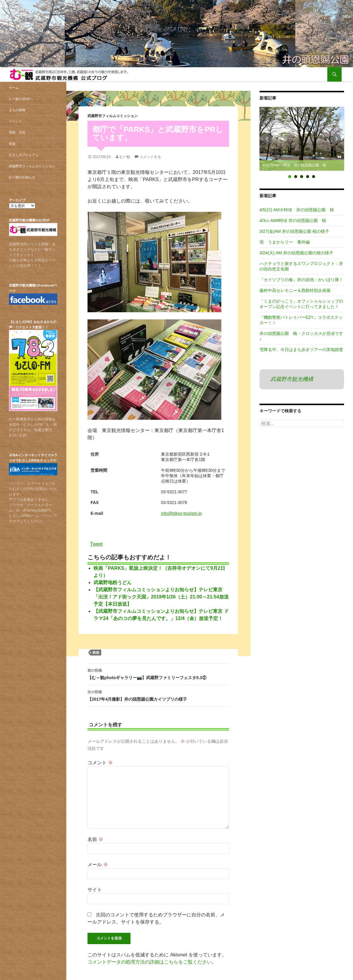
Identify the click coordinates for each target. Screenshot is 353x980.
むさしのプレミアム (24, 155)
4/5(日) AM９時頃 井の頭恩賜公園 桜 (297, 210)
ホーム (14, 88)
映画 (96, 653)
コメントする (150, 157)
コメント (100, 763)
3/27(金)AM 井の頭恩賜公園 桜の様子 (294, 231)
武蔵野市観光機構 (292, 379)
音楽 (12, 144)
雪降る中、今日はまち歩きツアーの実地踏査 (301, 350)
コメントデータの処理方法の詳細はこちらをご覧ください (150, 962)
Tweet (96, 544)
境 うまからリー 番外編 (285, 242)
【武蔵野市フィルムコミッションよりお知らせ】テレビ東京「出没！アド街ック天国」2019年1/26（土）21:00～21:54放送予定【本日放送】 (161, 597)
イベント (16, 121)
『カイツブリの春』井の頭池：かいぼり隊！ (301, 280)
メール (98, 865)
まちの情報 (17, 110)
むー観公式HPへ (21, 99)
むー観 (125, 157)
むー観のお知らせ (22, 177)
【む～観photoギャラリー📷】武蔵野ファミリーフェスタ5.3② (158, 673)
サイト (95, 890)
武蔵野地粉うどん (113, 582)
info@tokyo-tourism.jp (181, 513)
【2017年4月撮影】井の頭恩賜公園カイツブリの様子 (158, 695)
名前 (95, 839)
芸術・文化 (17, 132)
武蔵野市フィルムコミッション (113, 116)
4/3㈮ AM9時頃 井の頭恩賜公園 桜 (293, 220)
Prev (267, 139)
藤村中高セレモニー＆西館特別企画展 (295, 290)
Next (336, 139)
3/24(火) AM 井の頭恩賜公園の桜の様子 (296, 253)
